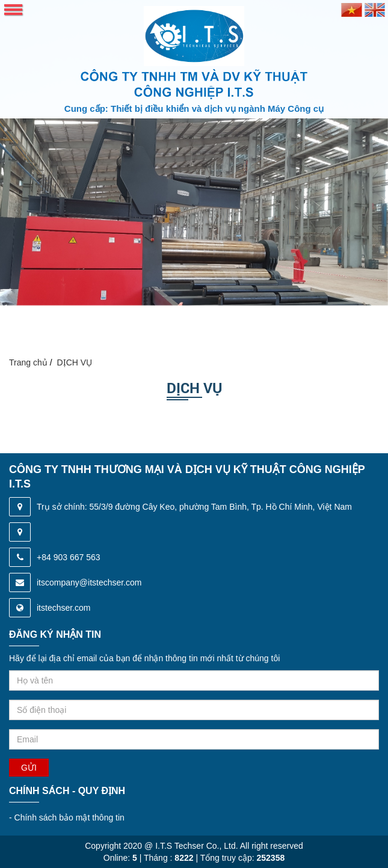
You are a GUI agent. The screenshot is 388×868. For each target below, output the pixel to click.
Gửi (29, 768)
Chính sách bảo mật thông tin (67, 818)
